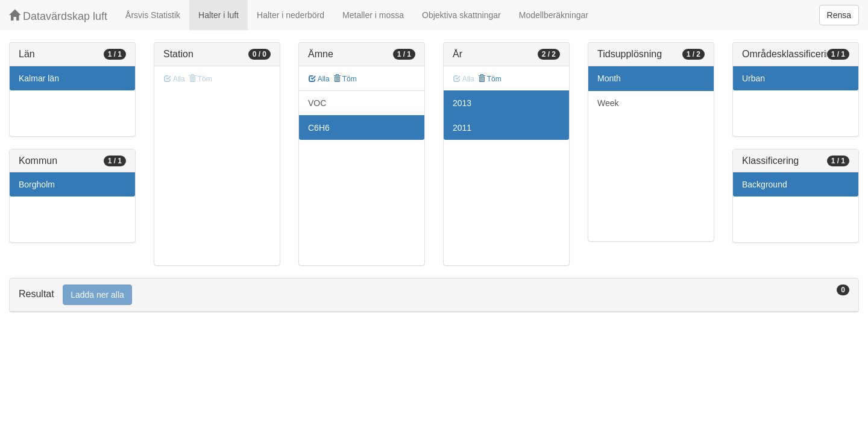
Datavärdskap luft (58, 16)
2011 (462, 128)
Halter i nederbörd (291, 15)
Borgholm (37, 184)
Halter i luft (219, 15)
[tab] (434, 295)
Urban (753, 78)
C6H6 (319, 128)
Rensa (839, 15)
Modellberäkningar (554, 15)
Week (608, 103)
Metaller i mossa (373, 15)
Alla (319, 79)
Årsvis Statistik (153, 15)
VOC (317, 103)
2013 (462, 103)
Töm (345, 79)
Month (609, 78)
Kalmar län (39, 78)
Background (765, 184)
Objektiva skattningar (461, 15)
